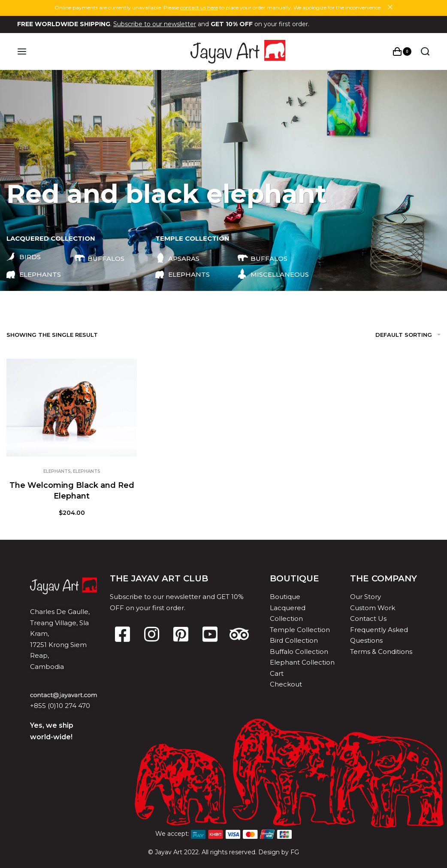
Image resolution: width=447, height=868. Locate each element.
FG (295, 852)
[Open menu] (22, 51)
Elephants (57, 471)
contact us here (199, 8)
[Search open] (425, 51)
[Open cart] (402, 51)
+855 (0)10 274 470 (60, 706)
